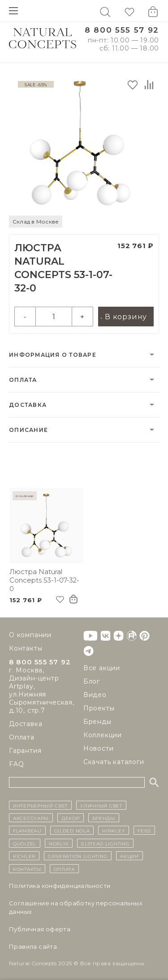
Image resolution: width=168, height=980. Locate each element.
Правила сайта (33, 946)
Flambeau (27, 830)
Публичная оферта (40, 929)
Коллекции (103, 735)
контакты (27, 869)
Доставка (28, 405)
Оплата (23, 380)
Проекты (99, 708)
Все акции (102, 668)
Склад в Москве (36, 222)
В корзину (126, 317)
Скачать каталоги (114, 762)
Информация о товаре (53, 355)
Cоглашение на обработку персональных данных (76, 907)
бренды (104, 818)
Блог (92, 681)
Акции (129, 856)
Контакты (26, 648)
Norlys (59, 843)
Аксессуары (31, 818)
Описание (28, 430)
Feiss (144, 830)
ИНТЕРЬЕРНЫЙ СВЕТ (40, 805)
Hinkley (114, 830)
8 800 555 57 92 (122, 30)
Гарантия (25, 751)
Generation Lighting (78, 856)
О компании (30, 635)
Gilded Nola (72, 830)
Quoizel (25, 843)
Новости (99, 748)
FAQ (16, 764)
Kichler (24, 856)
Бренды (97, 722)
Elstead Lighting (105, 843)
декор (71, 818)
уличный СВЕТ (101, 805)
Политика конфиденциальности (60, 886)
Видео (95, 695)
